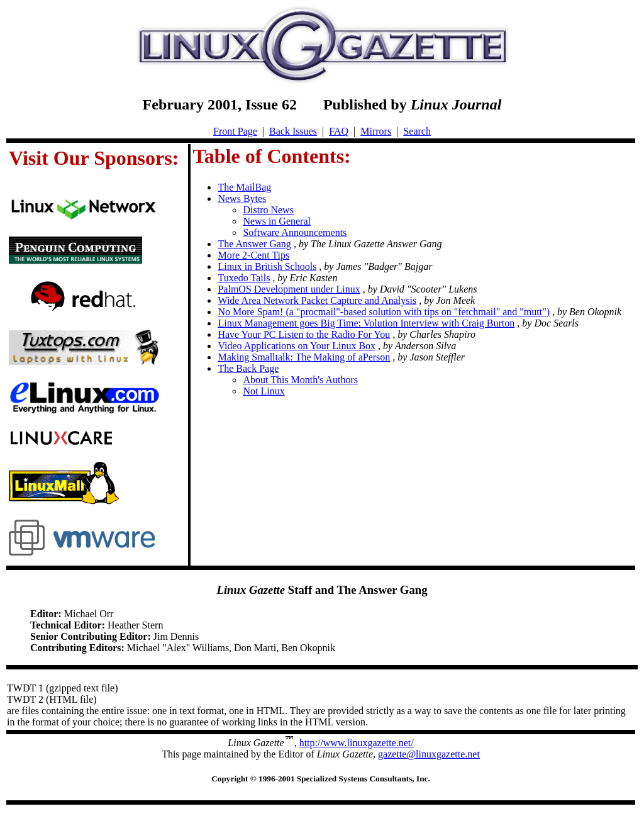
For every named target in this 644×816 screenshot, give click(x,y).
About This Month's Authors (300, 380)
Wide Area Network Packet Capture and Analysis (317, 300)
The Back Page (248, 368)
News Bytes (242, 198)
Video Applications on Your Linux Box (297, 346)
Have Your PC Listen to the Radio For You (304, 334)
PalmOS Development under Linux (289, 289)
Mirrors (376, 131)
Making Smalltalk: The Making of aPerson (304, 357)
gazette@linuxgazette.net (429, 754)
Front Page (235, 131)
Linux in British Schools (267, 266)
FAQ (339, 131)
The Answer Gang (254, 244)
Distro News (268, 210)
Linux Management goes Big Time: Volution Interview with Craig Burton (366, 323)
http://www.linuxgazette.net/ (357, 743)
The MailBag (244, 187)
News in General (277, 221)
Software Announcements (295, 232)
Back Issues (293, 131)
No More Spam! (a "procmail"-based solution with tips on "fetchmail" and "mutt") (384, 312)
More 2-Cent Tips (253, 255)
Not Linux (264, 391)
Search (417, 131)
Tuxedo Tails (244, 278)
